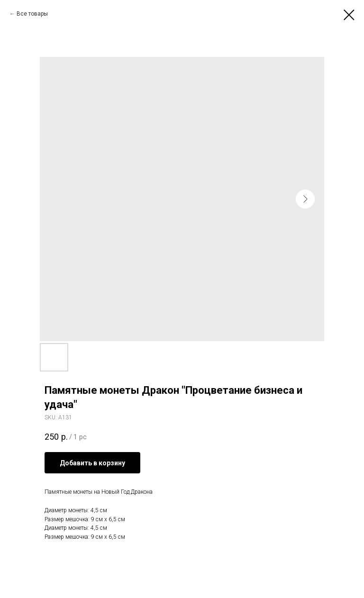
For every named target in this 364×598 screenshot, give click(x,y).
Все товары (32, 14)
